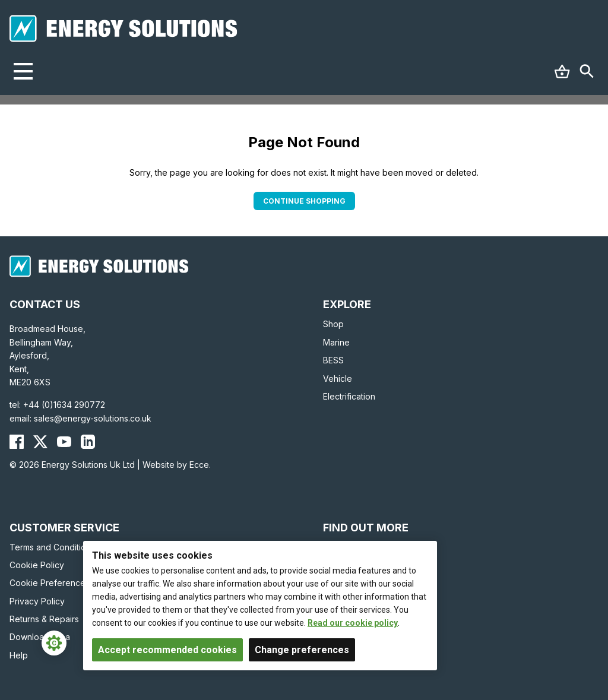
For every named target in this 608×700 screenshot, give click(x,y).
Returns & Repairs (44, 619)
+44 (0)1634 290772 (64, 405)
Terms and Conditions (52, 547)
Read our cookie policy (353, 623)
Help (19, 655)
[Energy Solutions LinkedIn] (88, 442)
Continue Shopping (304, 201)
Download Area (40, 637)
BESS (333, 360)
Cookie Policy (37, 565)
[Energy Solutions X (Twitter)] (40, 442)
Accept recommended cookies (167, 650)
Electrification (349, 396)
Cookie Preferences (50, 583)
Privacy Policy (37, 601)
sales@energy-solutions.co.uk (93, 418)
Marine (336, 342)
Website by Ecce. (177, 465)
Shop (333, 324)
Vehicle (338, 378)
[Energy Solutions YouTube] (64, 442)
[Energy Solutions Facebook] (17, 442)
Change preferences (302, 650)
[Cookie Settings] (54, 643)
